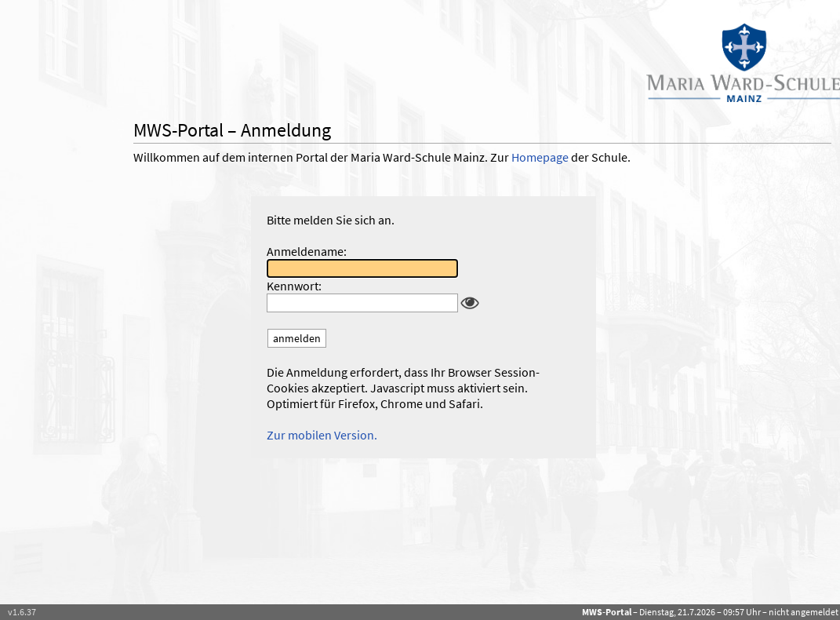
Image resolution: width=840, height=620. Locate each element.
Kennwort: (294, 286)
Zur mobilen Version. (322, 435)
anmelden (297, 338)
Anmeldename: (307, 251)
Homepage (540, 157)
